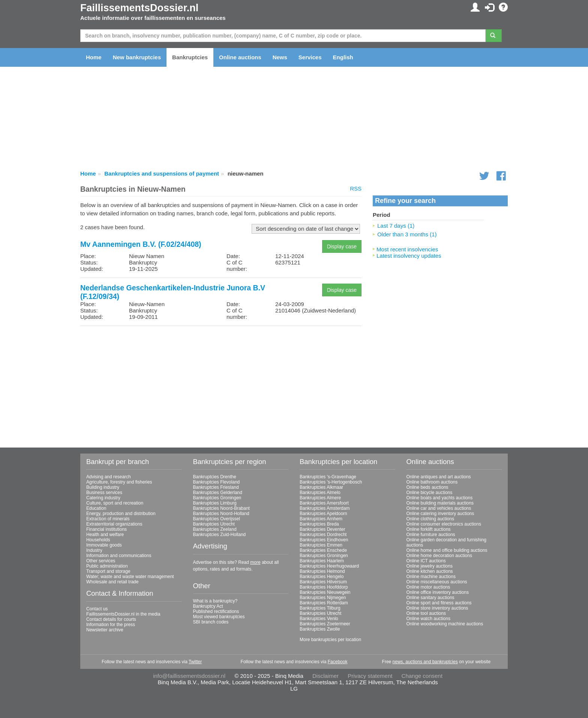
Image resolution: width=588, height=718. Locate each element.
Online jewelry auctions (430, 566)
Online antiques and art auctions (439, 477)
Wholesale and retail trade (112, 582)
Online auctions (240, 57)
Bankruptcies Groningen (217, 498)
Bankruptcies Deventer (322, 529)
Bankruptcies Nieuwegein (325, 592)
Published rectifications (216, 611)
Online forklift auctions (429, 529)
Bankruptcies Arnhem (321, 519)
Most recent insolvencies (407, 249)
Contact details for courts (111, 619)
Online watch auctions (428, 619)
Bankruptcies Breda (319, 524)
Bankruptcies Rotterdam (324, 603)
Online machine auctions (431, 577)
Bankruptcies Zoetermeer (325, 624)
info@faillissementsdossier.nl (189, 676)
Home (94, 57)
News (280, 57)
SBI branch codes (211, 622)
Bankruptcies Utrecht (214, 524)
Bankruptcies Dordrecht (323, 535)
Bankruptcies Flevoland (217, 482)
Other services (101, 561)
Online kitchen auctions (430, 571)
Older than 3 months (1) (407, 234)
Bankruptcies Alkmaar (321, 487)
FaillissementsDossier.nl (139, 8)
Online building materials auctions (440, 503)
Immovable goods (104, 545)
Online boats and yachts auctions (440, 498)
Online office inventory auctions (438, 592)
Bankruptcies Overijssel (217, 519)
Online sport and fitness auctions (439, 603)
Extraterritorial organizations (114, 524)
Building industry (103, 487)
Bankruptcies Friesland (216, 487)
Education (96, 508)
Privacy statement (370, 676)
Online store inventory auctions (437, 608)
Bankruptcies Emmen (321, 545)
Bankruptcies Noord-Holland (221, 514)
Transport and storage (108, 571)
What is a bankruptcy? (215, 601)
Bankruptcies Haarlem (322, 561)
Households (98, 540)
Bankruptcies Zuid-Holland (220, 535)
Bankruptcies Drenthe (215, 477)
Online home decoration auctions (439, 556)
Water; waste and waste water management (130, 577)
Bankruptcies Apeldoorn (323, 514)
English (343, 57)
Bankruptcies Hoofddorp (324, 587)
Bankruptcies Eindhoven (324, 540)
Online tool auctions (426, 613)
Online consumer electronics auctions (444, 524)
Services (310, 57)
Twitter (195, 662)
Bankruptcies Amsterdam (325, 508)
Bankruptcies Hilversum (323, 582)
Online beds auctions (427, 487)
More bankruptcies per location (330, 640)
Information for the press (111, 625)
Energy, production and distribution (121, 514)
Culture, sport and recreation (115, 503)
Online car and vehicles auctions (439, 508)
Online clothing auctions (430, 519)
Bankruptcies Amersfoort (324, 503)
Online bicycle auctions (430, 493)
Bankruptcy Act (208, 606)
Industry (94, 550)
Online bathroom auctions (432, 482)
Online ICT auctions (426, 561)
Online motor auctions (428, 587)
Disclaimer (325, 676)
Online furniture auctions (431, 535)
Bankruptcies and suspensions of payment (162, 173)
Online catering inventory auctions (440, 514)
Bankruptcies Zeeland (215, 529)
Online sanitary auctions (430, 598)
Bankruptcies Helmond (322, 571)
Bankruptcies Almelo (320, 493)
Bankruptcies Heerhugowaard (329, 566)
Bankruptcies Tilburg (320, 608)
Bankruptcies (190, 57)
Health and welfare (105, 535)
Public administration (107, 566)
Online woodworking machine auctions (445, 624)
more (255, 562)
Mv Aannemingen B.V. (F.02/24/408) (141, 244)
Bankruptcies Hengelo (322, 577)
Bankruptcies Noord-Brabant (221, 508)
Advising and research (109, 477)
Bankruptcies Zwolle (320, 629)
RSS (356, 189)
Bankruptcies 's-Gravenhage (328, 477)
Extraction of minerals (108, 519)
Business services (104, 493)
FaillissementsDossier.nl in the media (123, 614)
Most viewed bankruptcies (219, 617)
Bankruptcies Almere (320, 498)
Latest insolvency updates (409, 256)
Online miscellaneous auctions (437, 582)
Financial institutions (106, 529)
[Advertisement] (221, 384)
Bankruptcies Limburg (215, 503)
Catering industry (103, 498)
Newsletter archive (105, 630)
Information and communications (119, 556)
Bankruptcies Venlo (319, 619)
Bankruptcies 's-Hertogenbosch (331, 482)
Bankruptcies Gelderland (218, 493)
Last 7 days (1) (396, 226)
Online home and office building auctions (447, 550)
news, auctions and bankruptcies (425, 662)
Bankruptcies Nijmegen (323, 598)
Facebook (338, 662)
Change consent (422, 676)
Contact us (97, 609)
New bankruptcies (137, 57)
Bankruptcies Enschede (323, 550)
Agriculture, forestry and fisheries (119, 482)
